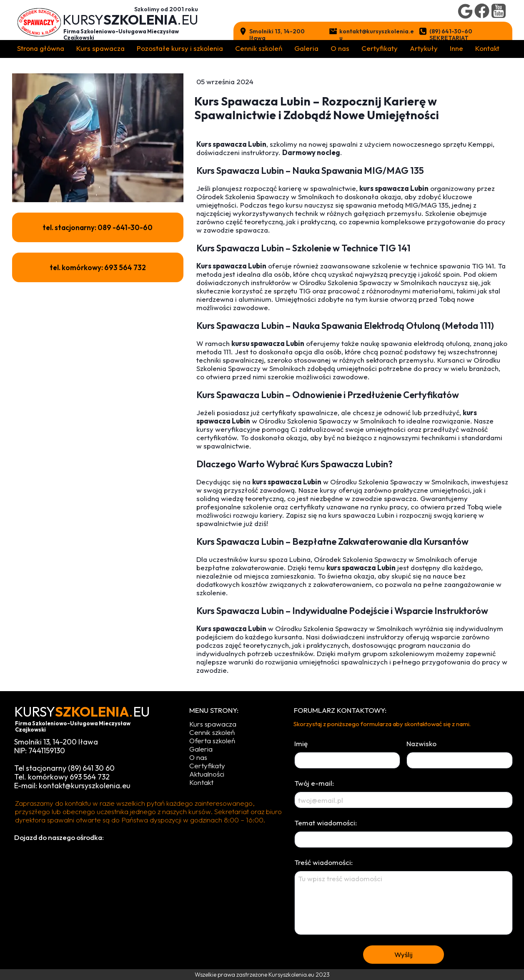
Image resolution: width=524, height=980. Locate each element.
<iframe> (140, 906)
